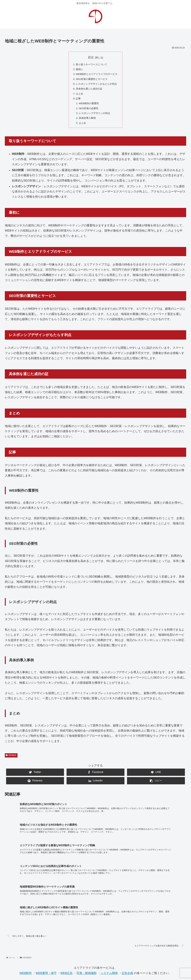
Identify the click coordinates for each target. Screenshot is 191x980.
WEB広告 (66, 923)
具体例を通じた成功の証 (89, 91)
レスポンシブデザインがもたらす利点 (96, 85)
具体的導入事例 (87, 122)
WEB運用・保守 (46, 923)
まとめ (78, 96)
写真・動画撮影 (87, 923)
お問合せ (95, 949)
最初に (78, 70)
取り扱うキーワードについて (91, 65)
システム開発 (109, 923)
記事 (77, 101)
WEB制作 (11, 760)
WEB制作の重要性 (88, 106)
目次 (91, 57)
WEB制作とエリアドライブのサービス (97, 75)
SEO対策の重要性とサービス (91, 80)
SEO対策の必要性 (88, 111)
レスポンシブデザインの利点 (94, 117)
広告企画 (127, 923)
